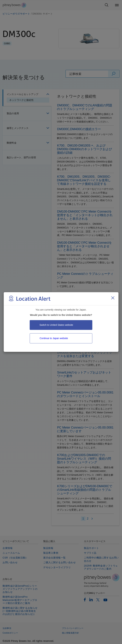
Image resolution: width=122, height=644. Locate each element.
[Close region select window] (113, 298)
